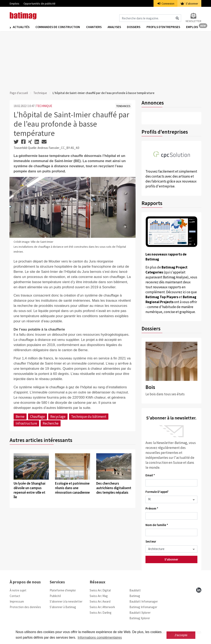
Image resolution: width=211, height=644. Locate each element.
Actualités (21, 27)
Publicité (55, 596)
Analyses (115, 27)
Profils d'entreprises (164, 27)
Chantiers (94, 27)
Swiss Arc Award (100, 601)
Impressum (17, 601)
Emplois (15, 4)
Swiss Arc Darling (101, 613)
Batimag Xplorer (140, 618)
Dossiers (134, 27)
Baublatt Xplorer (140, 613)
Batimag (135, 596)
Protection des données (25, 607)
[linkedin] (199, 590)
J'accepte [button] (181, 635)
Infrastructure (26, 423)
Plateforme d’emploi (63, 590)
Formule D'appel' (157, 492)
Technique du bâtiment (89, 417)
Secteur (151, 541)
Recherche (51, 423)
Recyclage (58, 417)
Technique (40, 93)
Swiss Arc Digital (100, 590)
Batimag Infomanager (143, 607)
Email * (150, 475)
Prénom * (152, 508)
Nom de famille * (157, 525)
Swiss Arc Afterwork (102, 607)
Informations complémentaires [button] (100, 638)
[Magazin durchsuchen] (150, 18)
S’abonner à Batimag (63, 607)
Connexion (166, 4)
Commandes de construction (58, 27)
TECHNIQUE (44, 106)
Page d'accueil (19, 93)
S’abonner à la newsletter (66, 601)
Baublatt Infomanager (144, 601)
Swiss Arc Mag (99, 596)
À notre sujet (18, 590)
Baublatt (135, 590)
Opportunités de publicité (39, 4)
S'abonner (189, 4)
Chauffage (38, 417)
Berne (20, 417)
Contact (15, 596)
